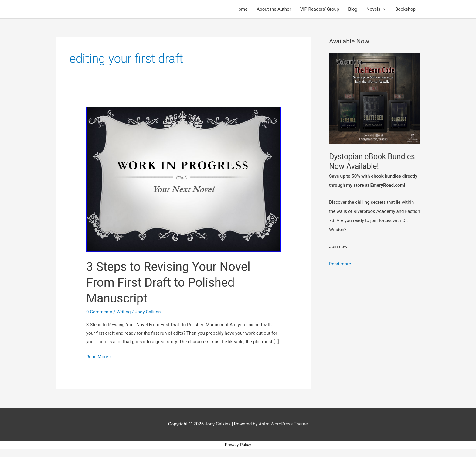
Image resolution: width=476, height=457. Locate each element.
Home (241, 9)
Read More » (99, 356)
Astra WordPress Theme (283, 424)
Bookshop (405, 9)
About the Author (274, 9)
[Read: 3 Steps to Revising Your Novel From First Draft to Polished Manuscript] (183, 179)
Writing (123, 312)
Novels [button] (373, 9)
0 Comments (99, 312)
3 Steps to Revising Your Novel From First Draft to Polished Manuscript (168, 283)
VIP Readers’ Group (320, 9)
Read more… (342, 264)
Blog (353, 9)
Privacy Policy (238, 445)
